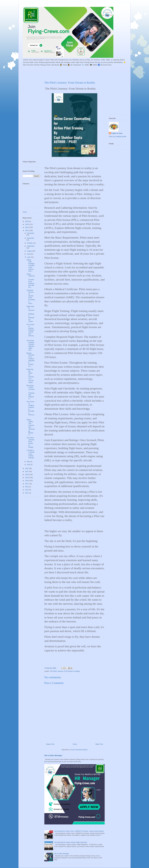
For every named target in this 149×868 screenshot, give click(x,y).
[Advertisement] (81, 73)
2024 (27, 227)
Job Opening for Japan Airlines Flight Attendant (71, 842)
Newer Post (50, 744)
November (31, 238)
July (29, 254)
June (29, 257)
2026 (27, 221)
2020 (27, 475)
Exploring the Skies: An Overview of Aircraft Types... (30, 376)
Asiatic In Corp (117, 133)
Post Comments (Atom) (79, 750)
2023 (27, 231)
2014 (27, 490)
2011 (27, 493)
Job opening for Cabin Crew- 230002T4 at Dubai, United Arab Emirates (79, 831)
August (30, 251)
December (31, 233)
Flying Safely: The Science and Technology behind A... (31, 427)
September (31, 246)
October (30, 243)
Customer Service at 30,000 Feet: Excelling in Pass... (31, 297)
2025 (27, 224)
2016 (27, 487)
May (29, 462)
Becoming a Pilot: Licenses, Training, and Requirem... (30, 392)
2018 (27, 481)
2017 (27, 484)
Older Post (99, 744)
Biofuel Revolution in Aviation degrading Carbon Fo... (30, 360)
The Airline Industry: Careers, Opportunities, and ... (30, 345)
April (29, 465)
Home (75, 744)
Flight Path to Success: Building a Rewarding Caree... (30, 314)
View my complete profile (118, 137)
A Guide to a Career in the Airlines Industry (30, 454)
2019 (27, 478)
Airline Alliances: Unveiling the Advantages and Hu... (31, 281)
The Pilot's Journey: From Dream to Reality (65, 671)
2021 (27, 471)
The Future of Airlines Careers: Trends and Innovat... (30, 331)
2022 (27, 468)
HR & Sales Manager (53, 755)
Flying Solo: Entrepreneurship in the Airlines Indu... (30, 265)
